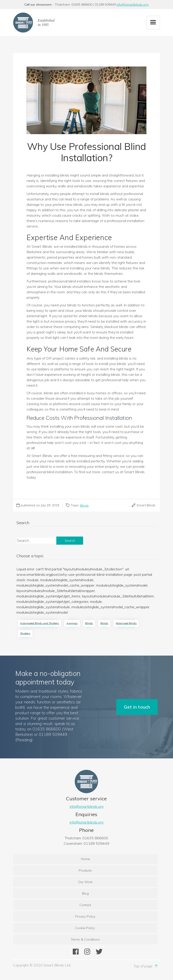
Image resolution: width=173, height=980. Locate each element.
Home (85, 859)
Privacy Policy (85, 916)
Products (85, 870)
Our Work (85, 882)
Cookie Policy (85, 928)
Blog (85, 893)
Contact (85, 905)
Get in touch (137, 707)
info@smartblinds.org (132, 5)
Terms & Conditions (85, 939)
